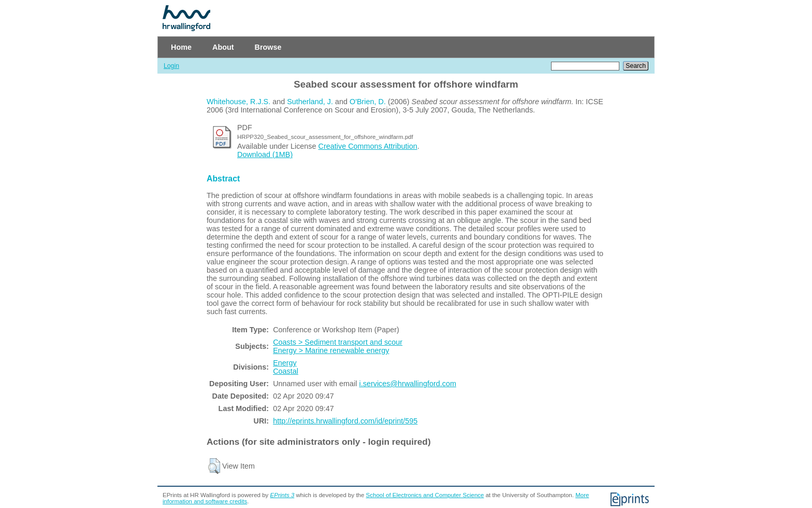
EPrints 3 (282, 495)
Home (181, 47)
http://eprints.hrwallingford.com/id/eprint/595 (345, 421)
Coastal (286, 371)
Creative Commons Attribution (368, 146)
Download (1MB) (265, 154)
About (223, 47)
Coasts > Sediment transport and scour (338, 342)
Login (171, 66)
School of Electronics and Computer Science (425, 495)
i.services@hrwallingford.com (408, 384)
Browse (268, 47)
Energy (285, 363)
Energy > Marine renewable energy (331, 350)
